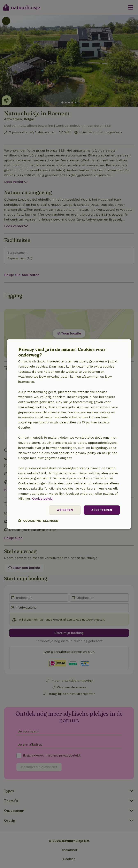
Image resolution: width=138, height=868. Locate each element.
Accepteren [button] (102, 510)
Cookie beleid (42, 499)
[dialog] (69, 434)
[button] (38, 521)
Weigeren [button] (65, 510)
